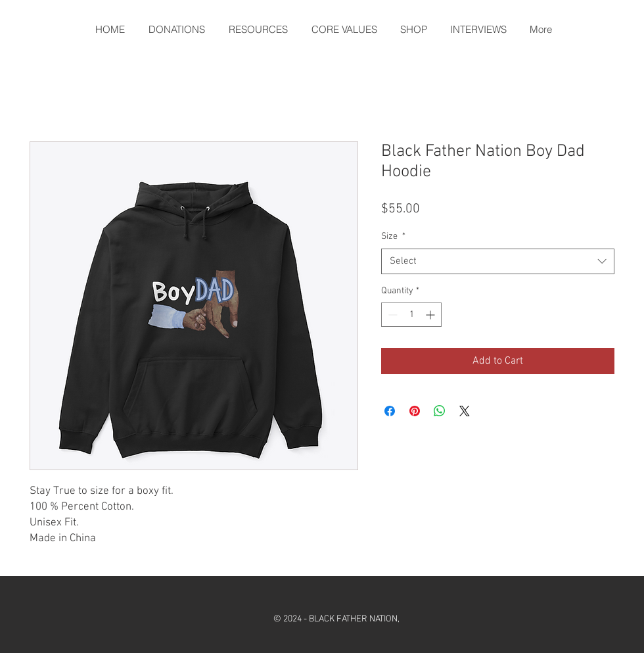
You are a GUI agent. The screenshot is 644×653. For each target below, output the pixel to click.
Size (393, 236)
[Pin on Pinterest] (415, 411)
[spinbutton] (411, 315)
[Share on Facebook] (390, 411)
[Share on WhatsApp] (440, 411)
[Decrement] (391, 315)
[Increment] (431, 315)
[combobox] (498, 261)
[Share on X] (465, 411)
